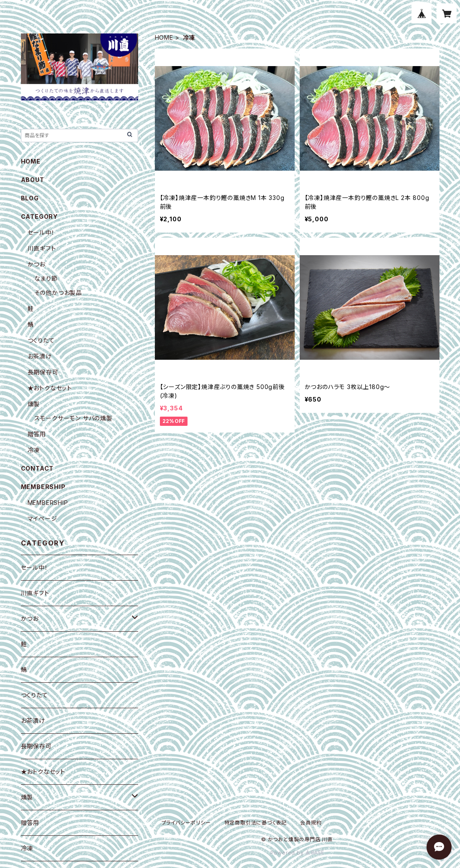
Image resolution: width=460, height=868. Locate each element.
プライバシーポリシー (186, 823)
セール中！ (41, 232)
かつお (36, 264)
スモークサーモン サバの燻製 (73, 418)
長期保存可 (43, 372)
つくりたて (41, 340)
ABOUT (33, 180)
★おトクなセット (50, 388)
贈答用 (37, 434)
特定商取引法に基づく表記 (256, 823)
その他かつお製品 (58, 293)
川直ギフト (42, 248)
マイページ (42, 518)
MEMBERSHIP (48, 503)
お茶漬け (40, 356)
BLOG (30, 198)
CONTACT (37, 468)
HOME (164, 37)
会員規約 (311, 823)
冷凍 (34, 450)
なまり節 (46, 278)
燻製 (34, 404)
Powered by (297, 853)
